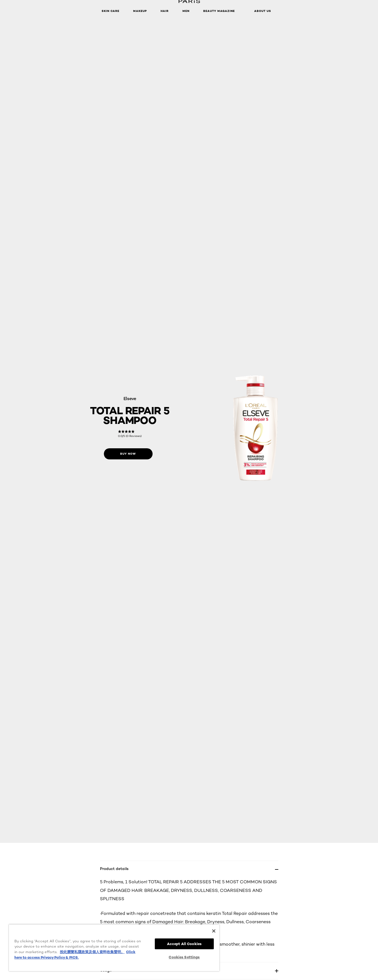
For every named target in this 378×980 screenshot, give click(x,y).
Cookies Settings (184, 957)
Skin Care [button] (110, 11)
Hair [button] (165, 11)
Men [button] (186, 11)
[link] (130, 434)
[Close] (214, 931)
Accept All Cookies (184, 944)
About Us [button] (263, 11)
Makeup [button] (140, 11)
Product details (114, 868)
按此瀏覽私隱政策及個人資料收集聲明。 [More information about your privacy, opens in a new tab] (92, 952)
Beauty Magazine (219, 11)
